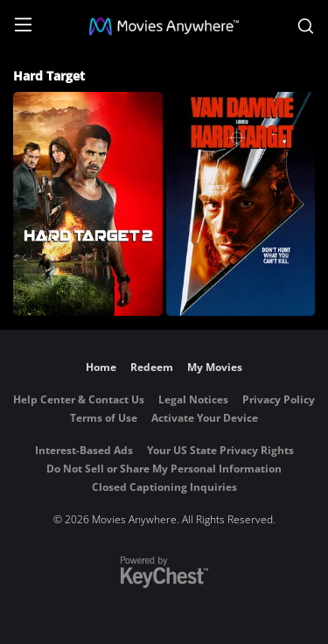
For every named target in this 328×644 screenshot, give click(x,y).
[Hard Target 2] (88, 204)
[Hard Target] (241, 204)
